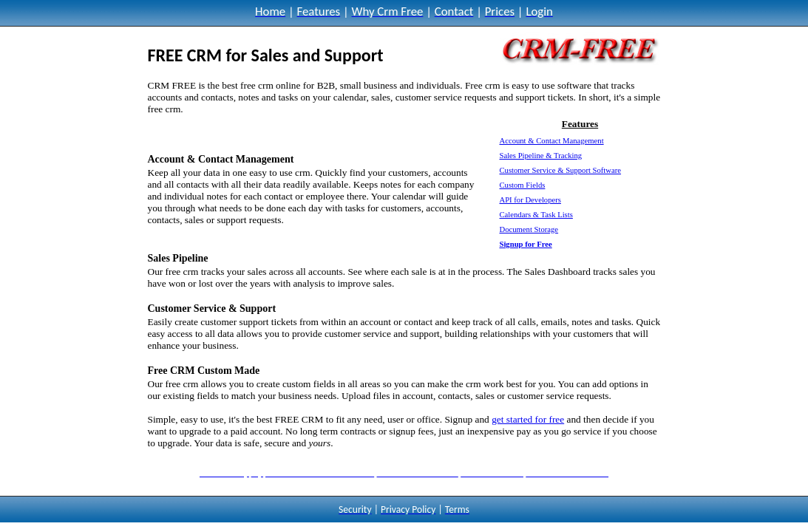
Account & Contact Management (551, 141)
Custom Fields (522, 185)
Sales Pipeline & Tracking (540, 156)
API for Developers (530, 200)
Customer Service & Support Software (560, 170)
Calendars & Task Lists (536, 215)
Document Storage (529, 229)
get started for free (528, 419)
